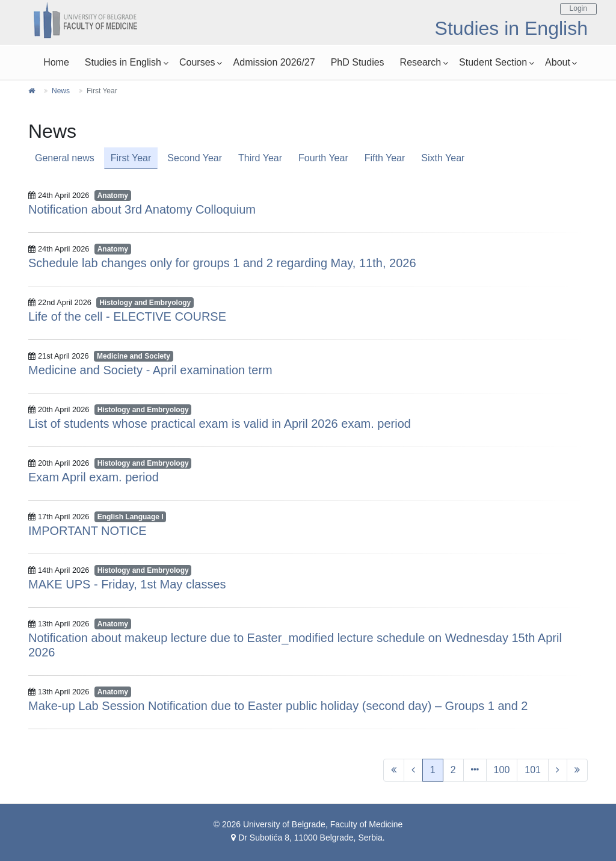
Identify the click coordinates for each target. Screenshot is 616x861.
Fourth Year (323, 158)
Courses (197, 62)
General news (65, 158)
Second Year (195, 158)
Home (56, 62)
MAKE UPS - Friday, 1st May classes (127, 584)
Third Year (260, 158)
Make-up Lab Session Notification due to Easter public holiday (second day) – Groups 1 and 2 (278, 706)
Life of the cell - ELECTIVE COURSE (127, 316)
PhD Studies (358, 62)
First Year (131, 158)
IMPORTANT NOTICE (88, 531)
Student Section (493, 62)
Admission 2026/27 (274, 62)
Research (420, 62)
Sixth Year (443, 158)
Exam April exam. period (94, 477)
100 (502, 770)
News (61, 91)
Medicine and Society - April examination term (150, 370)
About (558, 62)
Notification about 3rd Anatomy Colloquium (142, 209)
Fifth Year (385, 158)
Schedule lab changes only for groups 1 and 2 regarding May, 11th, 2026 (222, 263)
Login (578, 8)
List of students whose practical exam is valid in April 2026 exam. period (220, 424)
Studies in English (123, 62)
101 (533, 770)
